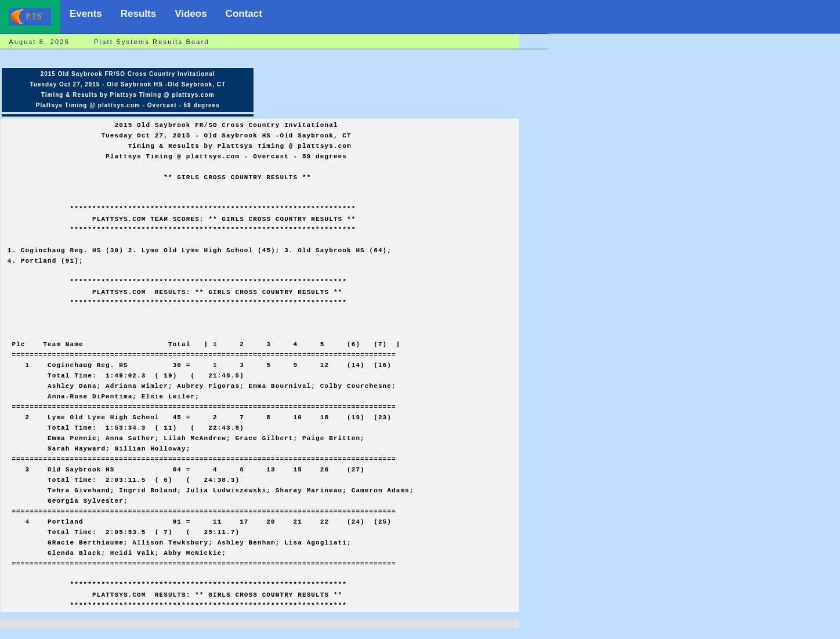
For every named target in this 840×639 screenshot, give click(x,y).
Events (86, 14)
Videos (191, 14)
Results (138, 14)
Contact (244, 14)
